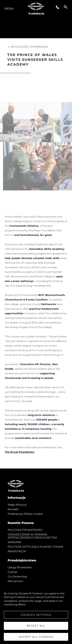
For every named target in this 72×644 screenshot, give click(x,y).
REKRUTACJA (17, 551)
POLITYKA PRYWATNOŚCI (25, 530)
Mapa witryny (17, 505)
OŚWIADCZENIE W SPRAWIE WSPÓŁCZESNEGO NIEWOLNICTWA (32, 536)
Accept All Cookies (36, 638)
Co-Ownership (17, 577)
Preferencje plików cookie (25, 514)
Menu (9, 9)
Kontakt (13, 509)
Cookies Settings (36, 616)
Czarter (13, 572)
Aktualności (16, 581)
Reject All (36, 627)
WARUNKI (14, 542)
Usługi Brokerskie (20, 567)
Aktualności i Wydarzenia (28, 47)
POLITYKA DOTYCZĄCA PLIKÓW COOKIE (36, 547)
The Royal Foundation (20, 452)
